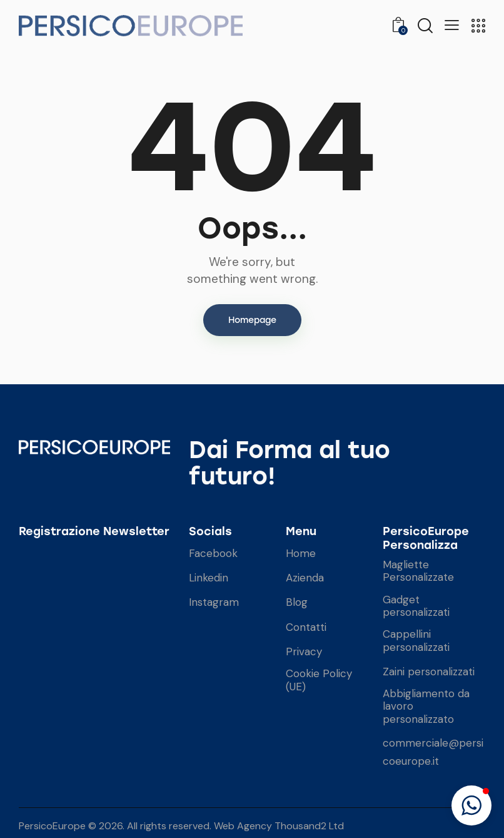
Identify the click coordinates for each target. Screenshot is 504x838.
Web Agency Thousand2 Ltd (279, 826)
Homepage (252, 320)
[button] (471, 805)
